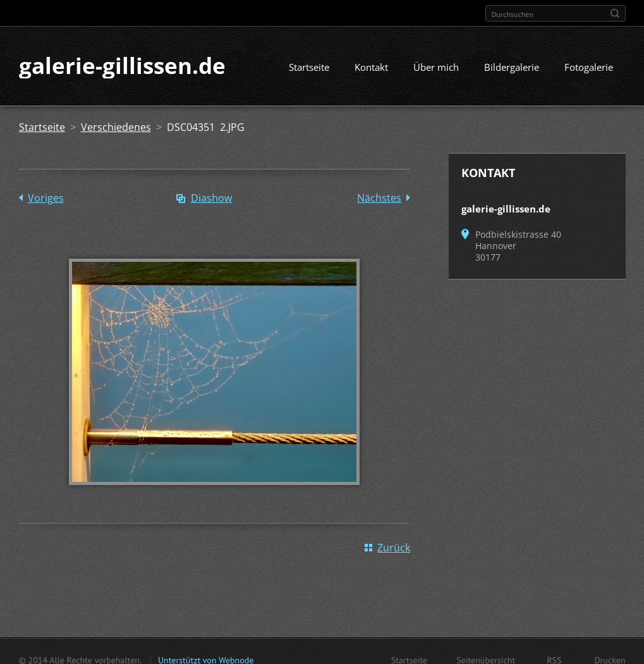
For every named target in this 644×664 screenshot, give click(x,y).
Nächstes (379, 199)
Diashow (211, 199)
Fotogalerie (589, 68)
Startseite (309, 68)
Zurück (394, 548)
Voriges (46, 199)
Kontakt (371, 68)
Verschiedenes (116, 128)
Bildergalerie (512, 68)
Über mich (436, 68)
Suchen (615, 13)
